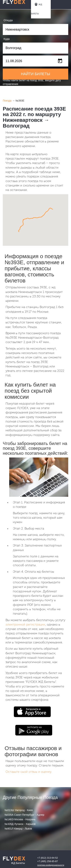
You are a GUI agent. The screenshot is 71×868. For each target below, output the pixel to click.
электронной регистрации (25, 625)
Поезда (7, 101)
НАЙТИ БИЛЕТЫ (35, 74)
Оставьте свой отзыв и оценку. (29, 772)
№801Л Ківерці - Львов (18, 829)
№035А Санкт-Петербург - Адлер (24, 815)
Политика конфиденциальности (51, 865)
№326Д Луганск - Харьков (20, 824)
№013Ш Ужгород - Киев (19, 810)
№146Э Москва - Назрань (20, 819)
